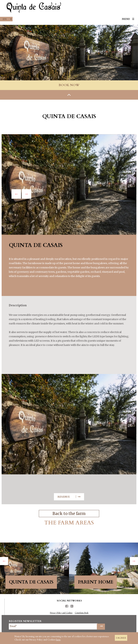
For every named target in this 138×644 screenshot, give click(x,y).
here (58, 640)
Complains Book (82, 613)
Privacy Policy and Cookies (61, 613)
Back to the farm (69, 514)
